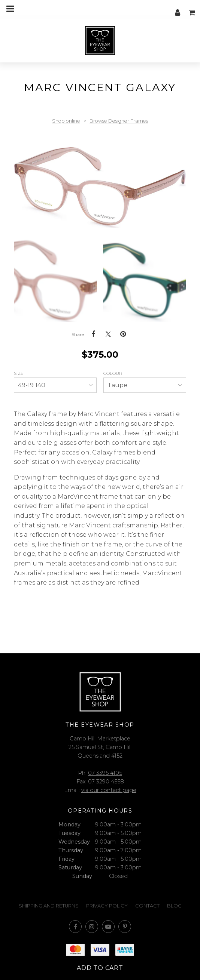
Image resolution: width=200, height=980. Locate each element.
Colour (113, 373)
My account (178, 9)
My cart (193, 9)
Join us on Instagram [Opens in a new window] (92, 927)
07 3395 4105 (105, 773)
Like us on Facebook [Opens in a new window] (75, 927)
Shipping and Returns (49, 906)
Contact (147, 906)
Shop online (66, 121)
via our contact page (109, 790)
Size (19, 373)
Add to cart (100, 968)
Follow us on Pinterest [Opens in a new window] (125, 927)
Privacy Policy (107, 906)
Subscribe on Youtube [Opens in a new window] (108, 927)
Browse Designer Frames (119, 121)
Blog (174, 906)
